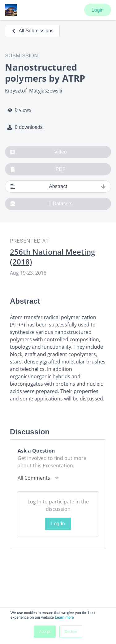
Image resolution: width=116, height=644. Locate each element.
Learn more (64, 617)
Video (39, 152)
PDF (38, 169)
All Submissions (32, 31)
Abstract (58, 187)
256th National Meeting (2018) (52, 257)
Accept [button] (45, 632)
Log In (58, 524)
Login (98, 10)
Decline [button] (71, 632)
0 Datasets (41, 204)
